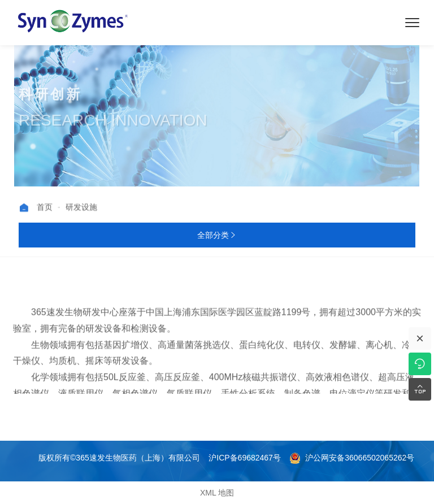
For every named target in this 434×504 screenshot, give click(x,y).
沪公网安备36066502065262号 (352, 458)
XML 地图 (217, 493)
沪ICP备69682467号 (245, 458)
